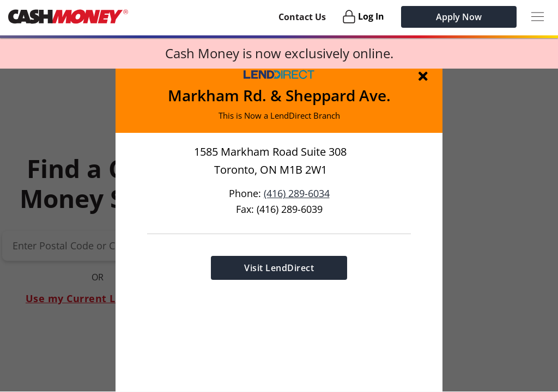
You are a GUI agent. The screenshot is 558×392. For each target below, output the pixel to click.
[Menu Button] (538, 17)
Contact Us (302, 17)
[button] (279, 230)
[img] (425, 76)
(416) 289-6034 (297, 193)
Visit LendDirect (279, 267)
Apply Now (459, 17)
